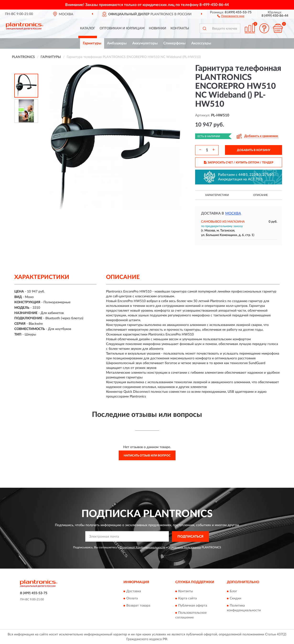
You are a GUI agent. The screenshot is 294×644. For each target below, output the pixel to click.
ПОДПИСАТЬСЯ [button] (190, 537)
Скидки (235, 599)
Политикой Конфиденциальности (143, 547)
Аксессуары (201, 43)
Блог (233, 592)
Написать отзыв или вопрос (147, 456)
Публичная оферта (193, 606)
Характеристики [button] (217, 195)
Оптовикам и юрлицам (122, 28)
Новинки (158, 28)
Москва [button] (233, 213)
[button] (231, 16)
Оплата (132, 599)
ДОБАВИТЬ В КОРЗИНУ (254, 150)
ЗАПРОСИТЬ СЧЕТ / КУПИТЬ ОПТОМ (239, 162)
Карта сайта (187, 599)
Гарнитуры (92, 43)
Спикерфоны (174, 43)
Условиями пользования (185, 547)
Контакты (180, 28)
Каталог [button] (88, 28)
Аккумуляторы (145, 43)
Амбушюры (117, 43)
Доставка (134, 592)
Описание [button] (260, 195)
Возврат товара (138, 606)
